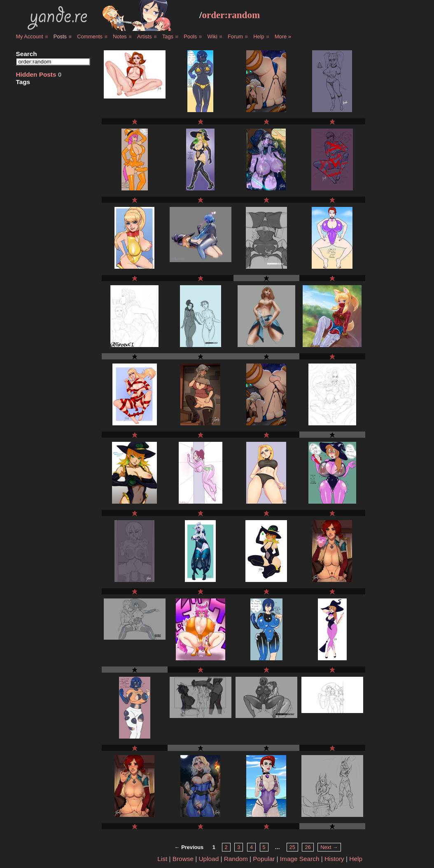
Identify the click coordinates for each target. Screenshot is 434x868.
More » (283, 36)
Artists (145, 36)
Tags (168, 36)
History (334, 859)
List (162, 859)
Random (236, 859)
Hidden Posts (36, 74)
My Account (29, 36)
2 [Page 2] (226, 847)
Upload (209, 859)
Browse (183, 859)
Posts (60, 36)
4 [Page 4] (251, 847)
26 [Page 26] (308, 847)
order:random (231, 15)
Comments (90, 36)
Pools (190, 36)
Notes (120, 36)
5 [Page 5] (264, 847)
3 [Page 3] (239, 847)
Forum (235, 36)
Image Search (300, 859)
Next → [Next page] (329, 847)
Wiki (212, 36)
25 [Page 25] (292, 847)
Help (259, 36)
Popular (264, 859)
